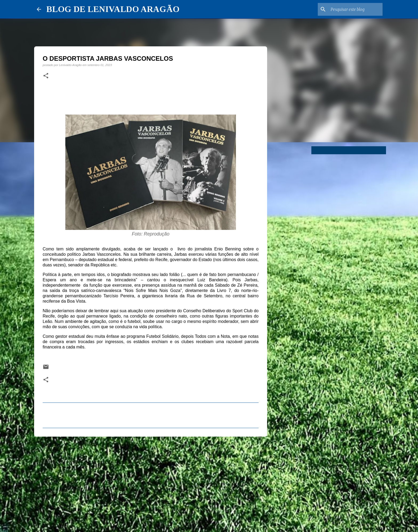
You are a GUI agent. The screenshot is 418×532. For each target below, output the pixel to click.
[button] (46, 76)
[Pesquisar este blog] (355, 9)
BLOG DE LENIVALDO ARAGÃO (113, 9)
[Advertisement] (151, 482)
